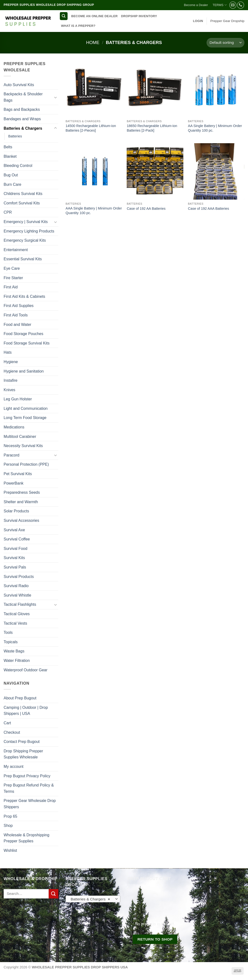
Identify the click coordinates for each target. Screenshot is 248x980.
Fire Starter (13, 278)
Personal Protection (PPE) (26, 464)
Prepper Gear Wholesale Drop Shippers (30, 804)
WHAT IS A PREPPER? (78, 26)
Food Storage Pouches (23, 334)
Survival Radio (16, 586)
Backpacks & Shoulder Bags (23, 97)
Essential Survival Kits (23, 259)
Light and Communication (26, 408)
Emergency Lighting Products (29, 231)
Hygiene (11, 362)
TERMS (220, 5)
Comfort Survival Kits (22, 203)
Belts (8, 147)
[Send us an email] (233, 5)
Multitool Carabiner (20, 437)
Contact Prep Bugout (22, 742)
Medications (14, 427)
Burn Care (12, 184)
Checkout (12, 732)
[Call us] (241, 5)
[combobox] (93, 899)
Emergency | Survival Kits (26, 222)
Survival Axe (14, 530)
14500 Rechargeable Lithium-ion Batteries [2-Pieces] (91, 128)
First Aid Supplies (19, 306)
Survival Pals (15, 567)
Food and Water (17, 325)
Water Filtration (17, 661)
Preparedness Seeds (22, 492)
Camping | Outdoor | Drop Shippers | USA (26, 711)
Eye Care (12, 268)
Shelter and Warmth (21, 502)
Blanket (10, 156)
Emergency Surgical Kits (25, 240)
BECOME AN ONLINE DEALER (94, 16)
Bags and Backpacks (22, 109)
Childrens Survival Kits (23, 194)
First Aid (11, 287)
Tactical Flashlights (20, 604)
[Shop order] (225, 43)
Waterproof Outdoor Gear (26, 670)
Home (93, 42)
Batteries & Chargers (23, 128)
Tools (8, 632)
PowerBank (14, 483)
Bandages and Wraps (22, 119)
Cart (7, 723)
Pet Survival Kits (18, 474)
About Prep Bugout (20, 698)
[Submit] (54, 894)
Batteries (15, 136)
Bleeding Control (18, 166)
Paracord (12, 455)
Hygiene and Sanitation (24, 371)
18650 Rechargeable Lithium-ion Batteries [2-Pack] (152, 128)
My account (14, 767)
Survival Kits (14, 558)
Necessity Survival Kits (23, 446)
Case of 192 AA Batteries (146, 209)
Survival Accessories (21, 520)
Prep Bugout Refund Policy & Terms (29, 788)
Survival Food (15, 549)
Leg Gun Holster (18, 399)
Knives (9, 390)
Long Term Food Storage (25, 418)
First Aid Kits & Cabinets (24, 296)
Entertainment (16, 250)
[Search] (64, 16)
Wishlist (10, 850)
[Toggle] (55, 97)
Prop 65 (10, 816)
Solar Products (16, 511)
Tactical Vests (15, 623)
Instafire (11, 380)
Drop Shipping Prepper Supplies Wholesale (23, 754)
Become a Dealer (196, 5)
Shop (8, 826)
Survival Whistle (17, 595)
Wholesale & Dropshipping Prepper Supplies (27, 838)
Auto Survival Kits (19, 85)
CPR (8, 212)
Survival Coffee (17, 539)
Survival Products (19, 577)
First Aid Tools (16, 315)
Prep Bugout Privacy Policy (27, 776)
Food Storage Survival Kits (27, 343)
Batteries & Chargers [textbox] (90, 899)
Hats (8, 352)
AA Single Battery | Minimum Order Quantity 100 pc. (215, 128)
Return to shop (155, 939)
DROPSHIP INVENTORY (139, 16)
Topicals (11, 642)
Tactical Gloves (17, 614)
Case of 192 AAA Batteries (209, 209)
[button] (198, 21)
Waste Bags (14, 651)
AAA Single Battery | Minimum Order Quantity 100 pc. (94, 211)
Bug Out (11, 175)
